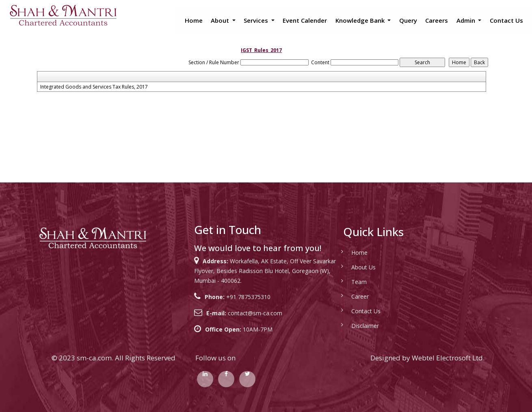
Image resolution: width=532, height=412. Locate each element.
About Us (363, 267)
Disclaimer (365, 326)
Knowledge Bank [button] (361, 20)
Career (360, 296)
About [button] (221, 20)
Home (194, 20)
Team (359, 282)
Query (408, 20)
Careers (437, 20)
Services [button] (257, 20)
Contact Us (506, 20)
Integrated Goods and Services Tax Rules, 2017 (94, 87)
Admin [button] (467, 20)
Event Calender (305, 20)
